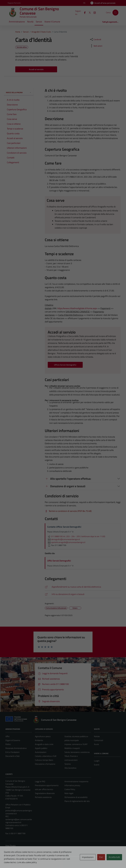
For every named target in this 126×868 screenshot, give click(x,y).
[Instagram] (94, 12)
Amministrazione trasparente (76, 781)
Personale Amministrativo (16, 748)
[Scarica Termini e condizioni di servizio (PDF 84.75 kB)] (68, 511)
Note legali (69, 793)
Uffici (7, 736)
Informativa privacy (72, 785)
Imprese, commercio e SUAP (76, 744)
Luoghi (97, 761)
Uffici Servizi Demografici (59, 561)
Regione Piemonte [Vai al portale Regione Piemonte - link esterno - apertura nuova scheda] (14, 3)
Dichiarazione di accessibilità (76, 797)
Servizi (39, 22)
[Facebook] (84, 12)
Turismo (68, 764)
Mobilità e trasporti (72, 748)
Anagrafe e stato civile (44, 744)
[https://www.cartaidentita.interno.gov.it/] (83, 587)
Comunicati (99, 740)
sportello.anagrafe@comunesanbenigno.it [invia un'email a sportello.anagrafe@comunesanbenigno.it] (66, 542)
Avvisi (96, 744)
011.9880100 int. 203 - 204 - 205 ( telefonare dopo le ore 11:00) (76, 536)
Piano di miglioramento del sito (77, 801)
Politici (8, 744)
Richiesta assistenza (43, 797)
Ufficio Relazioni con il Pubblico (18, 805)
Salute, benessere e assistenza (77, 752)
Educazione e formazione (45, 764)
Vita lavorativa (70, 768)
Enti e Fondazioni (12, 752)
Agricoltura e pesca (43, 736)
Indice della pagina (19, 92)
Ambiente (39, 740)
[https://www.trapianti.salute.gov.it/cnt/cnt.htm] (83, 594)
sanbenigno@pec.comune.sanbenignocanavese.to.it (19, 821)
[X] (89, 12)
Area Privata (10, 845)
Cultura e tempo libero (44, 760)
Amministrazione (17, 22)
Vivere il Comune (52, 22)
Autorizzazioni (41, 752)
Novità (30, 22)
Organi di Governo (13, 740)
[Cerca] (115, 13)
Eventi (97, 765)
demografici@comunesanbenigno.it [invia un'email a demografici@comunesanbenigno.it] (64, 539)
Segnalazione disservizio (45, 793)
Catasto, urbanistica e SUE (46, 756)
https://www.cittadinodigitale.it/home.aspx (77, 308)
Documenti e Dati (12, 756)
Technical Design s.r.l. (22, 861)
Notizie (97, 736)
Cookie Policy (70, 789)
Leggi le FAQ (40, 781)
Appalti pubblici (41, 748)
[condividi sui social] (95, 39)
